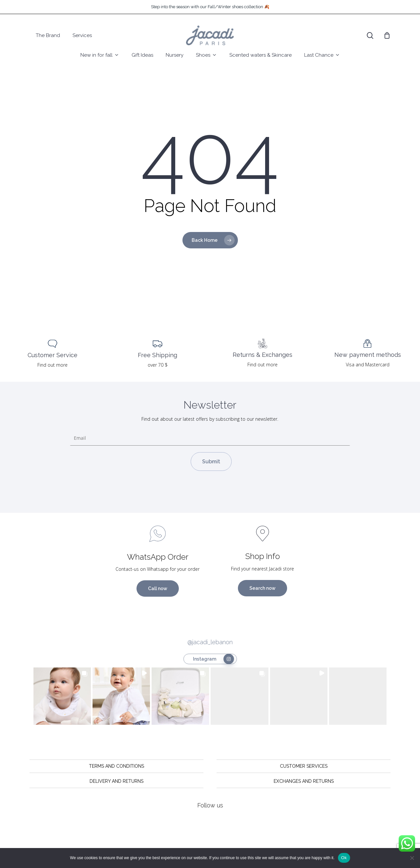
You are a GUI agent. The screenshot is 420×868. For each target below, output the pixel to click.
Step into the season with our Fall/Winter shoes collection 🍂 (210, 7)
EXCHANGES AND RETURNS (304, 781)
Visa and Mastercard (368, 365)
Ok (344, 858)
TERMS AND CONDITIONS (116, 766)
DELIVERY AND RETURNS (116, 781)
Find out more (52, 365)
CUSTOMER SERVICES (304, 766)
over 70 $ (158, 365)
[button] (62, 696)
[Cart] (387, 35)
